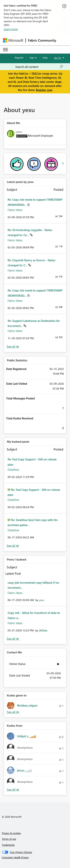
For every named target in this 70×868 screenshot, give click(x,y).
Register (19, 58)
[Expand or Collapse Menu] (5, 50)
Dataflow (13, 470)
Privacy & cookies (11, 833)
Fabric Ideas (15, 210)
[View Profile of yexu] (42, 600)
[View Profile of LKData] (43, 630)
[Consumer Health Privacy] (35, 857)
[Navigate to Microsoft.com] (13, 40)
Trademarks (8, 845)
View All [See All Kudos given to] (13, 712)
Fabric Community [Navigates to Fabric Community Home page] (42, 40)
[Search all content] (39, 67)
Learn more (11, 29)
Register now (44, 90)
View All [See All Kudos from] (13, 790)
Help (45, 58)
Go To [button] (57, 58)
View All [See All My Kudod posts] (13, 546)
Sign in (33, 58)
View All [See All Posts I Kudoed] (13, 639)
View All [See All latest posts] (13, 347)
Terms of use (9, 839)
